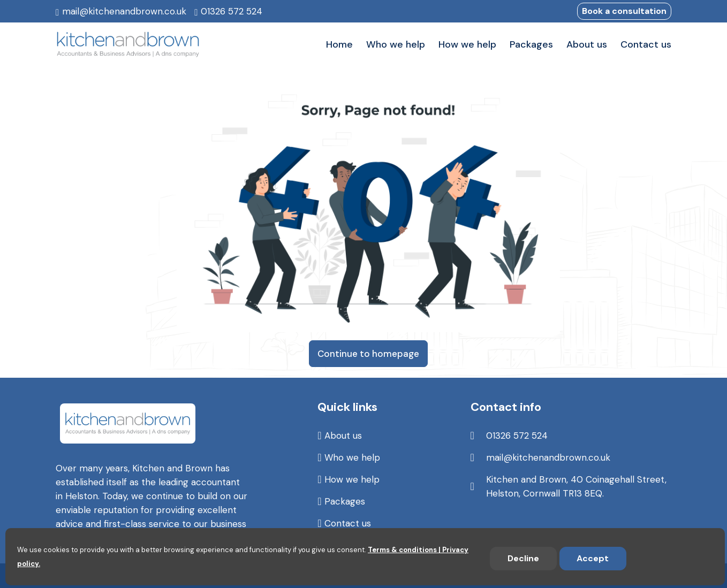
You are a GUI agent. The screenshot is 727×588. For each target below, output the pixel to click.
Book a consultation (624, 11)
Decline (523, 558)
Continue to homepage (368, 354)
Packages (345, 501)
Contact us (348, 523)
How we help (352, 479)
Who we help (352, 457)
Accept (593, 558)
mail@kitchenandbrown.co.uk (124, 11)
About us (343, 436)
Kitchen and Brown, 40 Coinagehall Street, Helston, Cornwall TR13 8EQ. (576, 486)
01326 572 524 (232, 11)
